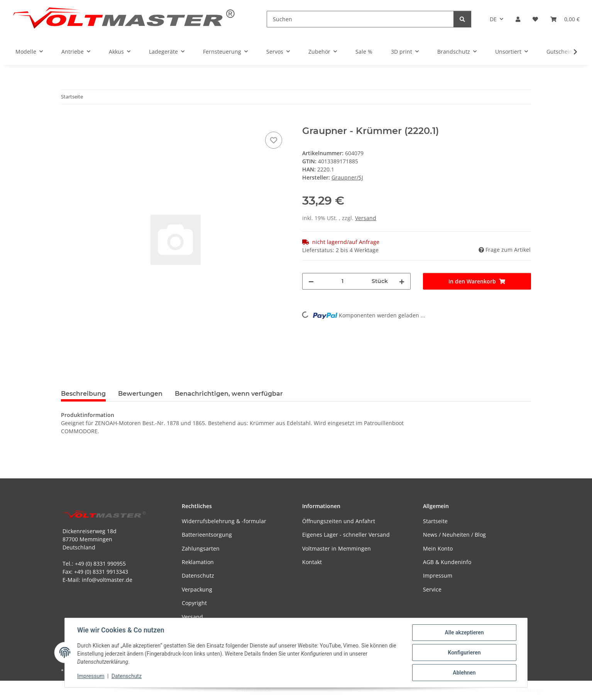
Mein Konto (438, 548)
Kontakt (312, 562)
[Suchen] (360, 19)
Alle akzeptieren (464, 632)
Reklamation (198, 562)
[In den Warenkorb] (67, 121)
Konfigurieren (464, 653)
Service (432, 589)
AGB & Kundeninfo (447, 562)
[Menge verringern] (311, 281)
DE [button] (493, 19)
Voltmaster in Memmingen (337, 548)
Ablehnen (464, 673)
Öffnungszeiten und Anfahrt (339, 521)
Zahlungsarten (201, 548)
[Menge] (343, 281)
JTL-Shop (552, 690)
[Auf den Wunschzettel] (274, 140)
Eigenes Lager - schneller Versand (346, 535)
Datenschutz (127, 676)
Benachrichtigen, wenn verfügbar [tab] (229, 394)
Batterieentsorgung (207, 535)
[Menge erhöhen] (402, 281)
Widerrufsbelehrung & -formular (224, 521)
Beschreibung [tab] (83, 394)
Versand (366, 218)
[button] (518, 19)
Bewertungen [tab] (140, 394)
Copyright (194, 603)
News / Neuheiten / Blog (454, 535)
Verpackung (197, 589)
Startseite (435, 521)
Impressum (91, 676)
